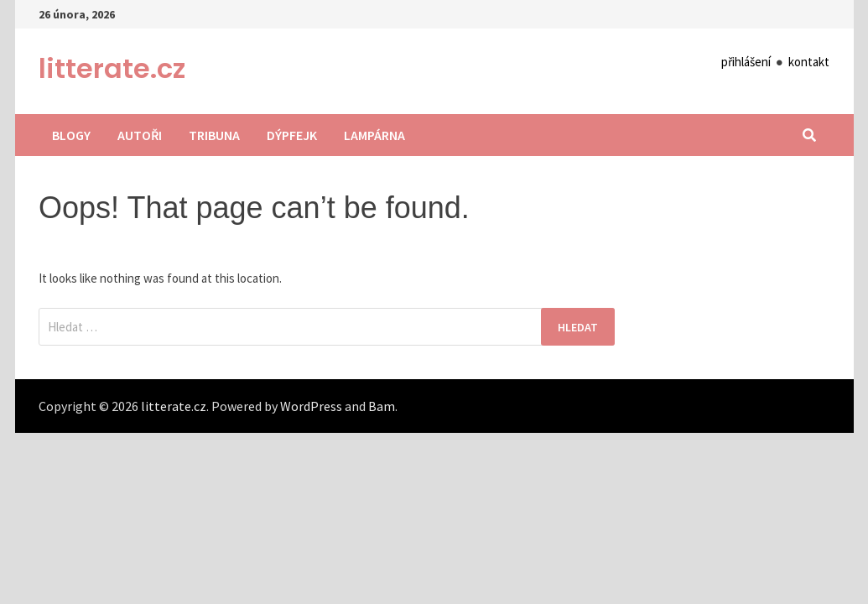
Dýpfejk (292, 135)
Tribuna (214, 135)
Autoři (140, 135)
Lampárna (374, 135)
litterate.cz (112, 68)
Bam (382, 406)
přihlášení (746, 62)
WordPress (311, 406)
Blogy (71, 135)
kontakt (809, 62)
